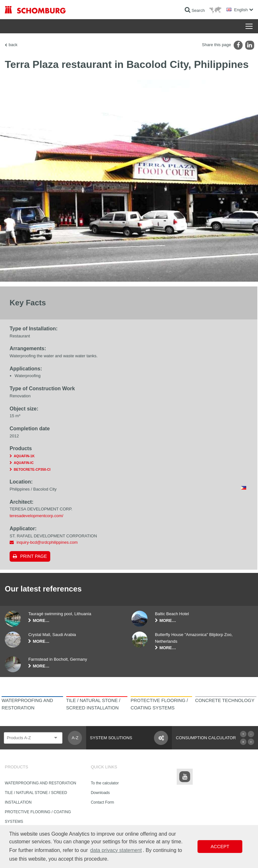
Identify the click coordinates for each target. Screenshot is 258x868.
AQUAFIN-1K (24, 456)
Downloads (100, 793)
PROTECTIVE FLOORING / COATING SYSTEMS (38, 817)
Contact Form (103, 802)
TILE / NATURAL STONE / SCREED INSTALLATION (36, 798)
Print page (34, 556)
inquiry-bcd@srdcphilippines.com (47, 542)
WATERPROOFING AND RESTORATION (40, 783)
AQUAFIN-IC (24, 463)
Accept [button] (220, 847)
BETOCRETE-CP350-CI (32, 469)
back (13, 45)
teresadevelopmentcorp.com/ (36, 516)
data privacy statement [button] (116, 850)
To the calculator (105, 783)
